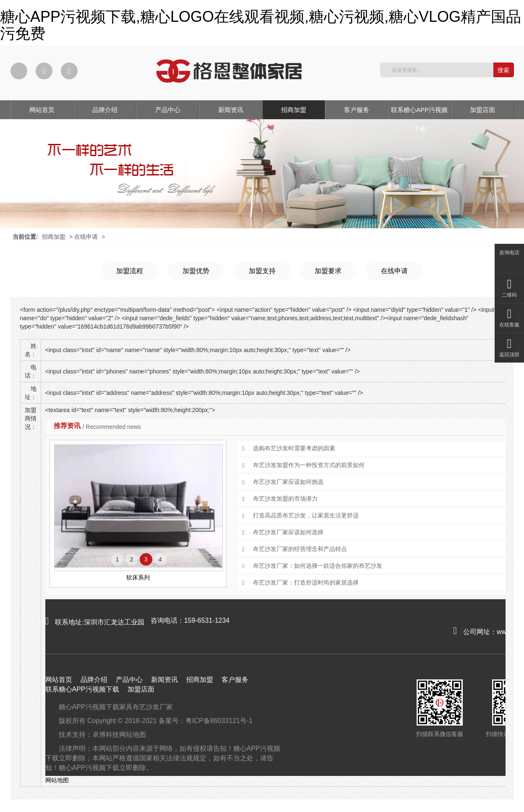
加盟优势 (196, 271)
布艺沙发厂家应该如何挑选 (288, 482)
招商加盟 (294, 110)
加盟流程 (130, 271)
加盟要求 (328, 271)
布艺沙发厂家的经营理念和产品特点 (300, 549)
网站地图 (133, 735)
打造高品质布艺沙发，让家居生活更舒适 (306, 515)
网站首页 (42, 110)
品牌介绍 (105, 110)
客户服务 (357, 110)
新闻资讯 (231, 110)
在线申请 (86, 237)
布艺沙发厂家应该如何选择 (288, 532)
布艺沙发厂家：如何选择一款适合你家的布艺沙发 (318, 566)
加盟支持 (262, 271)
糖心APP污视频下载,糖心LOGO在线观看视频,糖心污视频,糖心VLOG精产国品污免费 (261, 25)
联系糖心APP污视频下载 (419, 113)
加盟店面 (482, 110)
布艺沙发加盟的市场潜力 (285, 499)
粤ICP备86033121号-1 (219, 721)
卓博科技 (106, 735)
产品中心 (168, 110)
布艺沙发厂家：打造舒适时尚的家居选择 (306, 582)
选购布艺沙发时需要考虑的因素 (294, 448)
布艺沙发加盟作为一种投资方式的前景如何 (309, 465)
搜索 (503, 70)
